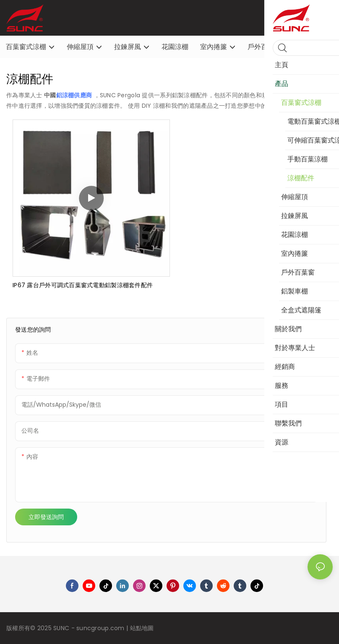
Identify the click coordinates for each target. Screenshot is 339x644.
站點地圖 (142, 628)
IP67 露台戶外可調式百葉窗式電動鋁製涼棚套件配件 (83, 285)
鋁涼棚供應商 (75, 95)
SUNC (62, 628)
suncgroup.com (101, 628)
